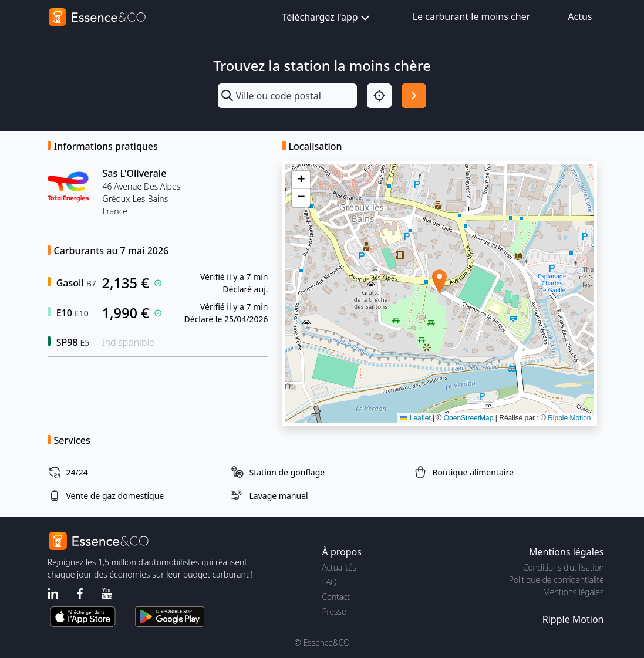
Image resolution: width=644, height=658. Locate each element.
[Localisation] (379, 96)
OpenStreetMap (469, 418)
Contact (336, 597)
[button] (439, 281)
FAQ (330, 582)
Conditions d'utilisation (564, 567)
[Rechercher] (414, 96)
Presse (334, 611)
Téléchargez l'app (327, 18)
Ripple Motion (569, 418)
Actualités (340, 567)
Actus (580, 16)
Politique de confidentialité (556, 580)
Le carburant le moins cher (472, 16)
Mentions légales (573, 592)
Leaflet (415, 418)
